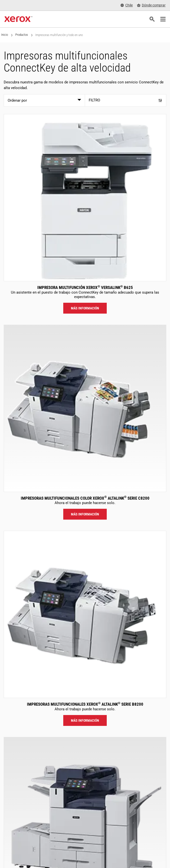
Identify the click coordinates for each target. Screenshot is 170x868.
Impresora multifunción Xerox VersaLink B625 (85, 287)
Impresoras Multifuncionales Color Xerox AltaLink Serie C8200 (85, 498)
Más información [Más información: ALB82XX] (85, 720)
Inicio (5, 35)
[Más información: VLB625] (85, 198)
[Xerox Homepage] (18, 19)
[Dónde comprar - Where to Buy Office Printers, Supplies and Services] (151, 5)
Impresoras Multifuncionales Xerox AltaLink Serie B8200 (85, 704)
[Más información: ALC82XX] (85, 408)
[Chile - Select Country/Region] (127, 5)
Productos (22, 35)
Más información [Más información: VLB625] (85, 308)
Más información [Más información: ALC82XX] (85, 514)
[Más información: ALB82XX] (85, 614)
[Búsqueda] (152, 19)
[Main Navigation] (163, 19)
